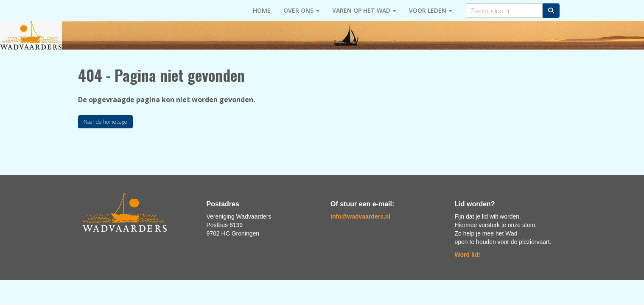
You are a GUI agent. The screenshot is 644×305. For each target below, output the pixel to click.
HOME (262, 10)
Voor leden (431, 10)
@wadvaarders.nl (360, 216)
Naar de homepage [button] (105, 122)
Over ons (301, 10)
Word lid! (468, 255)
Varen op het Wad (364, 10)
